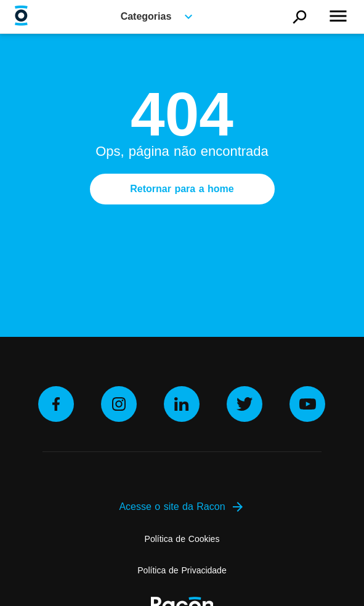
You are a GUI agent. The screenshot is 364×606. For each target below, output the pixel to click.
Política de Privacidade (182, 570)
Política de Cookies (182, 539)
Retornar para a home (182, 189)
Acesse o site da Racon (182, 507)
